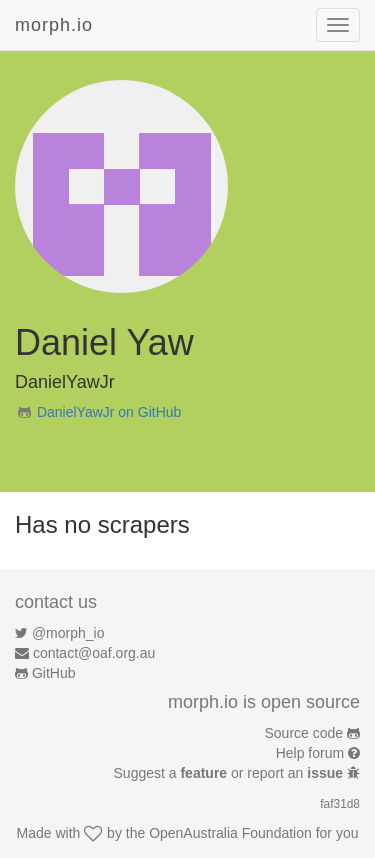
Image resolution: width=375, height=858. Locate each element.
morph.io (54, 25)
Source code (304, 733)
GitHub (54, 673)
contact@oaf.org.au (94, 653)
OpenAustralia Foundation (230, 833)
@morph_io (68, 633)
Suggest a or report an (230, 773)
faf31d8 (340, 804)
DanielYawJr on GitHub (109, 412)
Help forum (310, 753)
